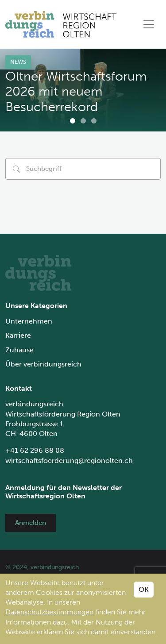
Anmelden (31, 523)
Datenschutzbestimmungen (49, 612)
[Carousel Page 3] (94, 121)
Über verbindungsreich (43, 364)
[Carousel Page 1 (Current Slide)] (73, 121)
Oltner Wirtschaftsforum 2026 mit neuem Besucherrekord (76, 92)
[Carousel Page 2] (83, 121)
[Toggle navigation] (149, 24)
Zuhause (19, 350)
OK (144, 589)
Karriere (18, 335)
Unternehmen (29, 321)
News (18, 62)
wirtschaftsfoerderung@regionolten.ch (69, 461)
